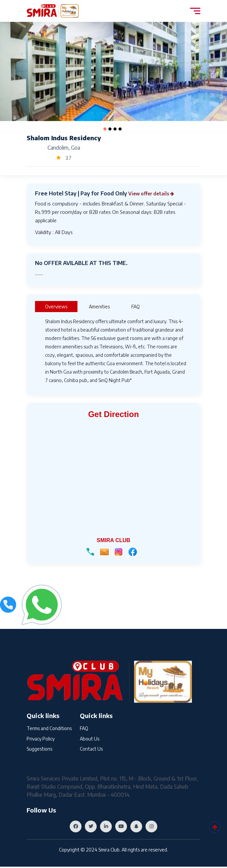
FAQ (84, 728)
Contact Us (91, 750)
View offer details (155, 193)
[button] (105, 129)
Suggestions (39, 750)
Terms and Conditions (49, 728)
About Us (90, 739)
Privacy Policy (41, 739)
